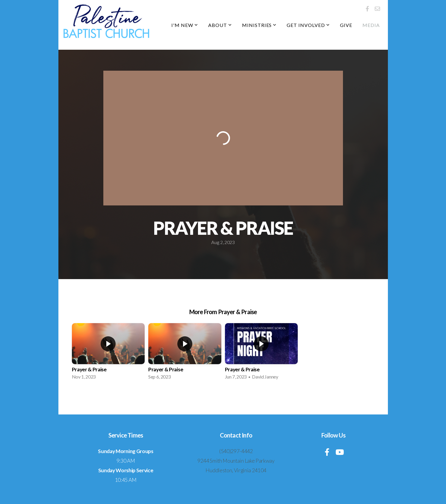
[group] (108, 353)
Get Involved (308, 25)
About (220, 25)
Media (371, 25)
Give (346, 25)
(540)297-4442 (236, 451)
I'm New (185, 25)
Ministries (259, 25)
